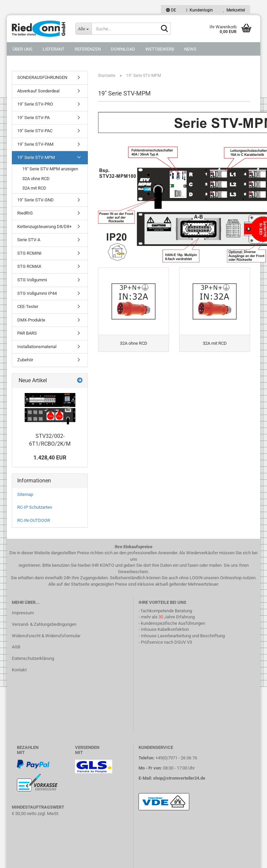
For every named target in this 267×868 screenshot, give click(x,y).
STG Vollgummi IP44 (37, 293)
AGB (16, 647)
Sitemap (25, 494)
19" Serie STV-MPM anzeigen (50, 169)
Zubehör (25, 360)
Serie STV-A (29, 240)
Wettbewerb (160, 49)
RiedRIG (25, 213)
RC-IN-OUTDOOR (34, 520)
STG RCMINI (29, 253)
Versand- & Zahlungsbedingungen (44, 624)
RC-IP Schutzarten (35, 507)
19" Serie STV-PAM (35, 144)
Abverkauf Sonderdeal (38, 91)
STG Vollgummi (32, 280)
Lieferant (54, 49)
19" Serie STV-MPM (36, 157)
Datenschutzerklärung (33, 658)
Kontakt (19, 670)
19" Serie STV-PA (33, 118)
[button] (171, 10)
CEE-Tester (28, 306)
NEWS (190, 49)
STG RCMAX (29, 266)
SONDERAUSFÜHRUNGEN (42, 77)
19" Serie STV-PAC (35, 131)
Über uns (22, 49)
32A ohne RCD (36, 179)
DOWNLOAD (123, 49)
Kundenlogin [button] (200, 10)
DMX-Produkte (31, 320)
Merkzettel (234, 10)
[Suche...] (83, 29)
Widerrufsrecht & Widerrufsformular (46, 636)
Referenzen (88, 49)
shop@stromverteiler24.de (179, 778)
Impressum (23, 613)
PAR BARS (27, 333)
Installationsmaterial (37, 347)
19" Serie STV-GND (35, 200)
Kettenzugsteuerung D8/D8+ (44, 227)
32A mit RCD (34, 188)
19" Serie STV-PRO (35, 104)
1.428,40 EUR (50, 458)
